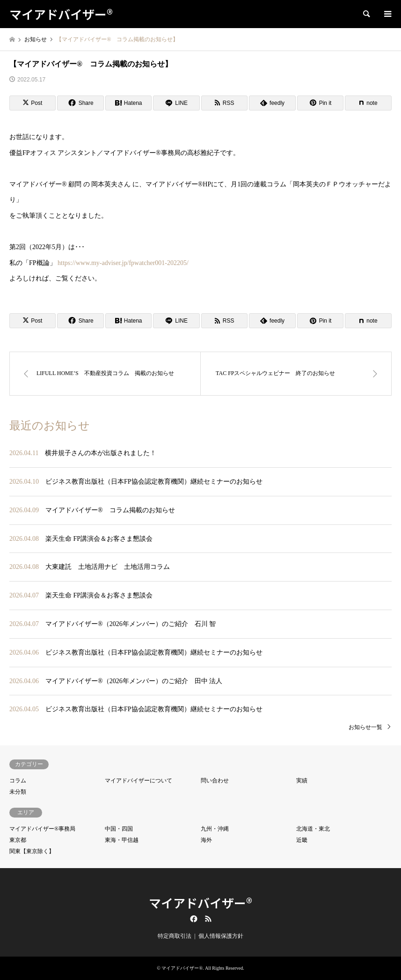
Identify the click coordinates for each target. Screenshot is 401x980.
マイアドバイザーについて (139, 781)
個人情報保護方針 (221, 936)
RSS (208, 919)
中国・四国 (119, 829)
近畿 (302, 840)
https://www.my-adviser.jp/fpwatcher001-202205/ (122, 263)
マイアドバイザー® (200, 903)
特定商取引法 (175, 936)
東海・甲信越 (122, 840)
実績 (302, 781)
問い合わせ (215, 781)
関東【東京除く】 (32, 851)
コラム (18, 781)
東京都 (18, 840)
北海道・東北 (313, 829)
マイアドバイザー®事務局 (42, 829)
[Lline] (176, 103)
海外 (206, 840)
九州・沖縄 (215, 829)
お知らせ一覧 (365, 727)
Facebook (193, 919)
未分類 (18, 792)
